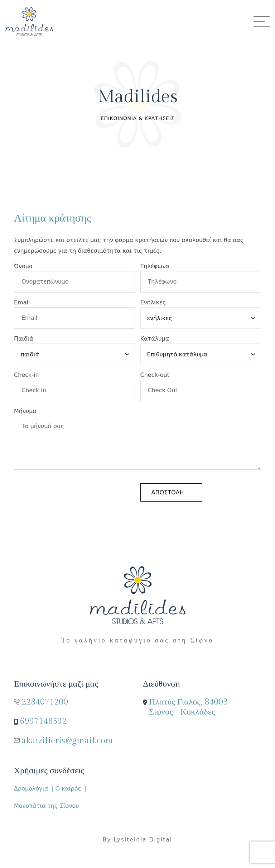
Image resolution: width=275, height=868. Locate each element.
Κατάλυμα (155, 339)
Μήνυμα (25, 411)
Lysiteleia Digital (143, 840)
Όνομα (23, 266)
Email (22, 302)
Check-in (26, 375)
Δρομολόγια (31, 789)
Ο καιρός (68, 789)
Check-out (155, 375)
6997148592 (43, 721)
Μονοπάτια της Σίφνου (47, 806)
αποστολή (168, 492)
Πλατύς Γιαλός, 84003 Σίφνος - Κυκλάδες (188, 707)
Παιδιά (24, 339)
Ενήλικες (153, 302)
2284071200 (45, 702)
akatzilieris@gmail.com (67, 741)
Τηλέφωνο (155, 266)
